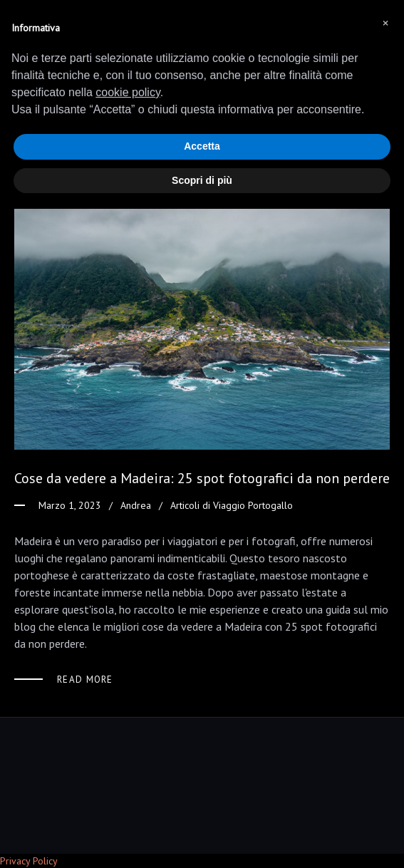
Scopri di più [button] (202, 180)
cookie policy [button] (128, 92)
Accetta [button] (202, 146)
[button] (385, 23)
